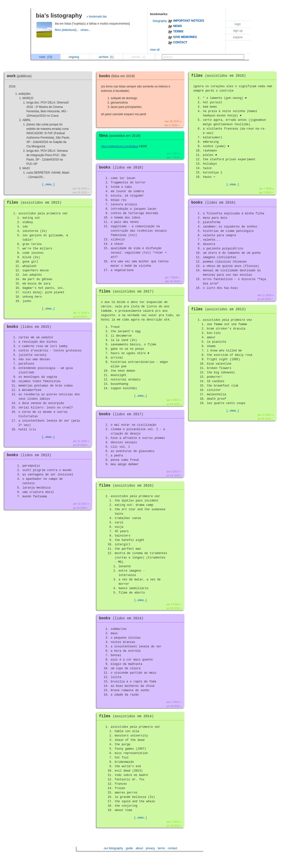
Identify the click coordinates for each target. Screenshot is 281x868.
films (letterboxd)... (68, 30)
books (30, 327)
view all (155, 50)
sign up (238, 31)
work (20, 76)
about (139, 848)
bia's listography (59, 15)
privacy (150, 848)
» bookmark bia (97, 17)
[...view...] (48, 184)
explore (238, 37)
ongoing (75, 57)
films (35, 203)
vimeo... (86, 30)
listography (160, 21)
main (46, 57)
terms (161, 848)
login (238, 24)
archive (106, 57)
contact (173, 848)
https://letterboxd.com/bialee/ (120, 146)
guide (129, 848)
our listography (113, 848)
